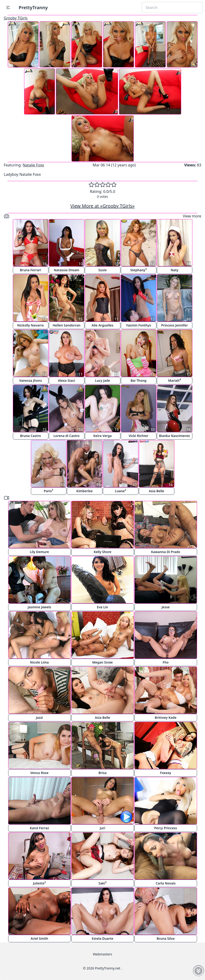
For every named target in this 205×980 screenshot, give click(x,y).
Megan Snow (102, 662)
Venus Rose (40, 773)
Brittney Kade (166, 718)
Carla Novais (166, 883)
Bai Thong (138, 380)
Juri (102, 828)
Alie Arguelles (102, 325)
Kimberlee (85, 491)
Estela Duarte (103, 938)
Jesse (166, 607)
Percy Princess (166, 828)
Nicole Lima (40, 662)
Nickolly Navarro (31, 325)
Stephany (138, 270)
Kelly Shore (103, 552)
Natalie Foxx (33, 165)
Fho (166, 662)
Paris (49, 491)
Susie (103, 270)
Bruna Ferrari (31, 270)
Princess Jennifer (174, 325)
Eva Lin (103, 607)
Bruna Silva (165, 938)
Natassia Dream (67, 270)
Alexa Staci (67, 380)
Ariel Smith (39, 938)
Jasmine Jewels (39, 607)
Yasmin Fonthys (138, 325)
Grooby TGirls (16, 18)
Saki (102, 883)
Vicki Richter (138, 436)
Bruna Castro (31, 436)
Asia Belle (157, 491)
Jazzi (39, 718)
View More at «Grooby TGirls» (102, 206)
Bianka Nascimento (174, 436)
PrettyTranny (33, 7)
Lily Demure (40, 552)
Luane (121, 491)
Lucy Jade (102, 380)
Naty (174, 270)
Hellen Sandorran (67, 325)
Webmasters (102, 954)
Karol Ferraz (40, 828)
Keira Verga (102, 436)
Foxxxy (166, 773)
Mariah (174, 380)
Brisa (102, 773)
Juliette (39, 883)
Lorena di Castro (67, 436)
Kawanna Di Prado (166, 552)
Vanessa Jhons (31, 380)
